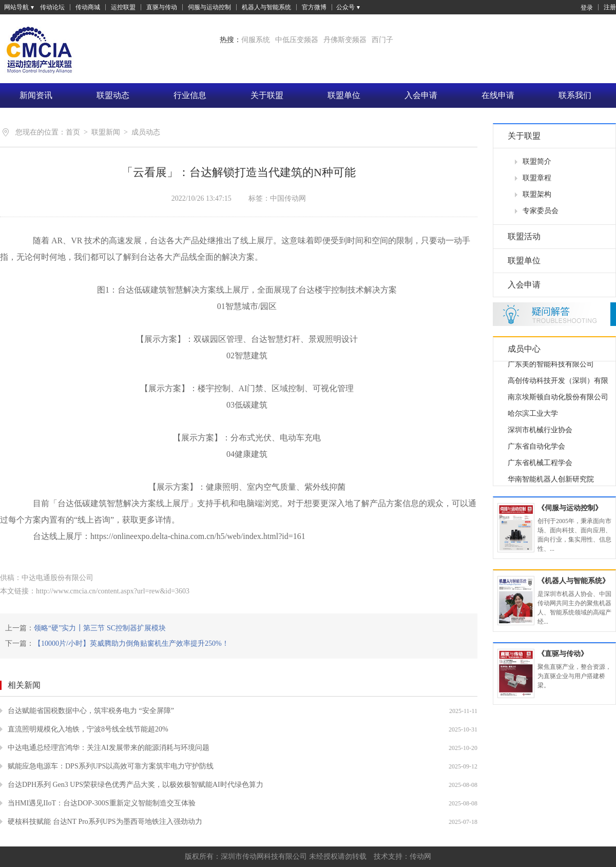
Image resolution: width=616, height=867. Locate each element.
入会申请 (421, 95)
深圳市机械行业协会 (540, 431)
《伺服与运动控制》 (570, 508)
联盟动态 (113, 95)
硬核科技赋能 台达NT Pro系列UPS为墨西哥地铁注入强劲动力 (105, 822)
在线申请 (498, 95)
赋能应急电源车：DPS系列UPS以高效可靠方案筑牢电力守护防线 (111, 766)
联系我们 (575, 95)
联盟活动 (524, 236)
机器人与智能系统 (266, 7)
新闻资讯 (36, 95)
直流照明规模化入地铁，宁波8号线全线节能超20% (88, 729)
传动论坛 (52, 7)
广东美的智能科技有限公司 (551, 366)
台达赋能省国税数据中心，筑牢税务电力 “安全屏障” (91, 711)
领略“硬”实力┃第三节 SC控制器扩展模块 (100, 628)
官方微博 (314, 7)
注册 (610, 7)
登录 (582, 7)
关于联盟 (267, 95)
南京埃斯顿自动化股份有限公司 (558, 399)
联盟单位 (344, 95)
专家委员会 (541, 211)
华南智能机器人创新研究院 (551, 481)
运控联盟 (123, 7)
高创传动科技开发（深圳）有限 (558, 382)
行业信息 (190, 95)
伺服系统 (256, 40)
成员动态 (146, 132)
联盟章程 (537, 178)
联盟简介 (537, 161)
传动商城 (88, 7)
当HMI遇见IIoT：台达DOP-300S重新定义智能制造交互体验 (102, 803)
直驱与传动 (162, 7)
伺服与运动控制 (209, 7)
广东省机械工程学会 (540, 464)
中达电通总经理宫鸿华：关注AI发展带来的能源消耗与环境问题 (109, 748)
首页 (73, 132)
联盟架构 (537, 194)
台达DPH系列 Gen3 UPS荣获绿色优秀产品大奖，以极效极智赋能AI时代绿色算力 (136, 785)
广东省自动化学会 (536, 448)
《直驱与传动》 (563, 654)
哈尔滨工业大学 (533, 415)
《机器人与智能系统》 (573, 581)
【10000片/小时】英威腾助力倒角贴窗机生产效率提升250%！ (131, 643)
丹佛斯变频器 (345, 40)
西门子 (382, 40)
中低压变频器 (297, 40)
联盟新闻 (106, 132)
